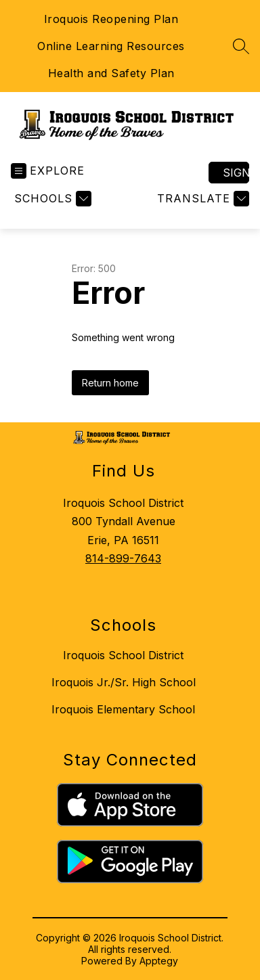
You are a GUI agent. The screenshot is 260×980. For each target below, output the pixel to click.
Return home (110, 383)
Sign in (236, 173)
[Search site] (241, 46)
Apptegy (159, 961)
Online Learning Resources (111, 46)
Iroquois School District (123, 655)
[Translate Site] (201, 199)
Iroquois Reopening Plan (111, 19)
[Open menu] (48, 171)
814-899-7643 (123, 558)
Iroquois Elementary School (123, 709)
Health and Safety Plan (111, 73)
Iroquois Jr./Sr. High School (124, 682)
